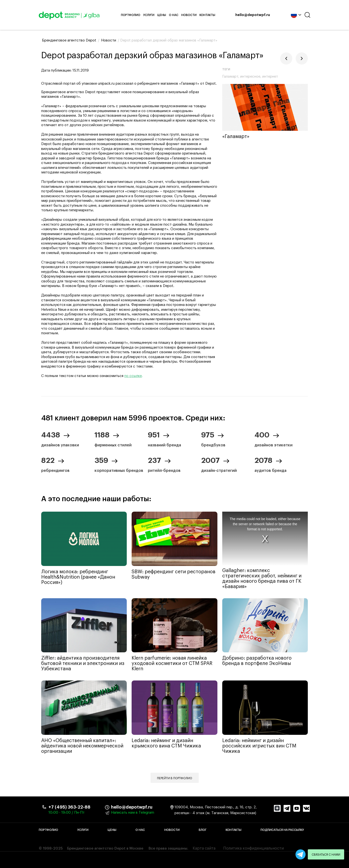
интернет (270, 77)
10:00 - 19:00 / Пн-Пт (67, 813)
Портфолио (131, 15)
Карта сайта (204, 848)
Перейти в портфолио (175, 778)
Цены (162, 15)
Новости (189, 15)
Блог (203, 830)
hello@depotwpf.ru (253, 15)
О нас (174, 15)
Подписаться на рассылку (282, 830)
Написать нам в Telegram (133, 813)
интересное (250, 77)
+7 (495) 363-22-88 (69, 807)
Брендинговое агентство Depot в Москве (105, 848)
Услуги (149, 15)
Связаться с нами (326, 855)
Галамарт (230, 77)
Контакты (207, 15)
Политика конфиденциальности (254, 848)
